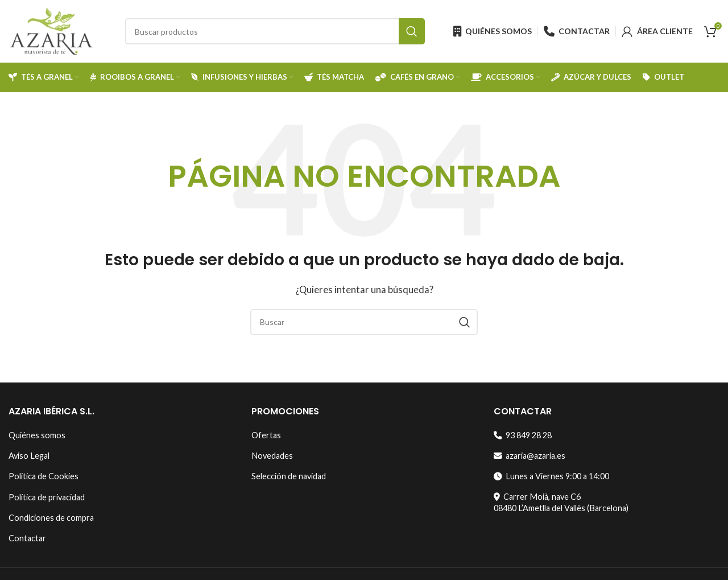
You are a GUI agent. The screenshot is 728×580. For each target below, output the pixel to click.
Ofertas (266, 435)
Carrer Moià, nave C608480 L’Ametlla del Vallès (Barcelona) (561, 502)
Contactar (27, 538)
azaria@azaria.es (530, 456)
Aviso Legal (29, 456)
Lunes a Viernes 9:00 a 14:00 (551, 476)
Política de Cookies (44, 476)
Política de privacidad (47, 497)
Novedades (272, 456)
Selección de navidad (289, 476)
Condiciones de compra (51, 518)
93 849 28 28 (523, 435)
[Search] (275, 31)
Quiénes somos (37, 435)
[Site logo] (51, 30)
